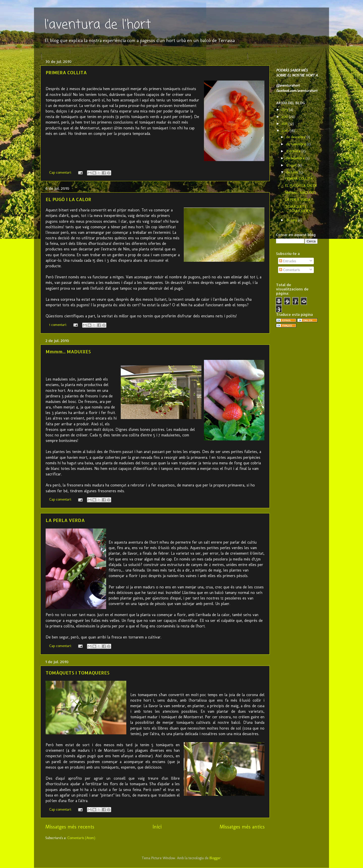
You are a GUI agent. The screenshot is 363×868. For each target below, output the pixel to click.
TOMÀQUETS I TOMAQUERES (78, 673)
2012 (285, 117)
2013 (285, 109)
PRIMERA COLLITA (66, 72)
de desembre (296, 137)
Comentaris (289, 270)
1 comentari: (58, 325)
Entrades (288, 261)
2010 (286, 131)
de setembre (296, 158)
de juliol (293, 172)
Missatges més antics (242, 827)
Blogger (215, 858)
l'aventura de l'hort (98, 25)
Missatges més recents (70, 827)
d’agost (292, 165)
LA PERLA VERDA (65, 520)
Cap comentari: (61, 172)
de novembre (296, 144)
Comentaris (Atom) (81, 838)
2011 (285, 124)
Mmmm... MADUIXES (68, 351)
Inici (157, 827)
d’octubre (294, 151)
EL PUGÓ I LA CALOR (68, 199)
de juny (292, 220)
